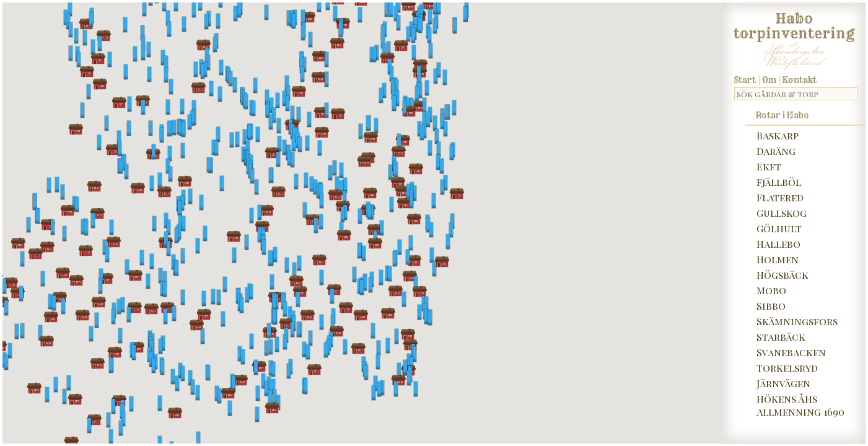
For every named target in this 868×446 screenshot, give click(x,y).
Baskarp (778, 135)
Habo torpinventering (794, 24)
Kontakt (800, 80)
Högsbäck (783, 275)
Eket (769, 166)
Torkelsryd (787, 368)
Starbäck (781, 337)
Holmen (778, 259)
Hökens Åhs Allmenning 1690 (800, 405)
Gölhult (779, 228)
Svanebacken (791, 352)
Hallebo (778, 244)
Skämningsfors (797, 321)
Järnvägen (783, 383)
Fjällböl (779, 182)
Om (769, 80)
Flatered (780, 197)
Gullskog (782, 213)
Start (745, 80)
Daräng (776, 151)
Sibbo (771, 306)
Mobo (771, 290)
